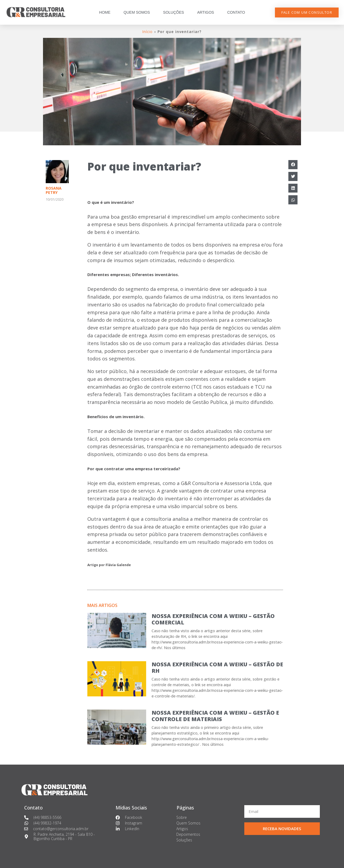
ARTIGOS (206, 12)
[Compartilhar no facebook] (293, 165)
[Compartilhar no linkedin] (293, 188)
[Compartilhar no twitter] (293, 176)
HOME (105, 12)
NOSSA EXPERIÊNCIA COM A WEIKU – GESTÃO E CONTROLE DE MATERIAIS (215, 716)
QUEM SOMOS (137, 12)
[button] (307, 12)
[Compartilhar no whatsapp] (293, 200)
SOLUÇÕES (174, 12)
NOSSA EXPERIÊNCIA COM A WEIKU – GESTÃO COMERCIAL (213, 619)
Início (147, 32)
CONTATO (236, 12)
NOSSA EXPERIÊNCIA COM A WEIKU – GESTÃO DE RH (217, 668)
